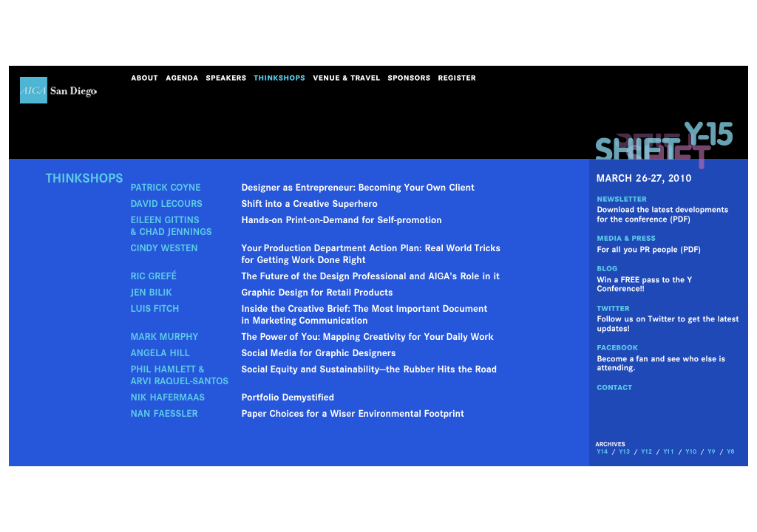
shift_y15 (664, 145)
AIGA (59, 90)
